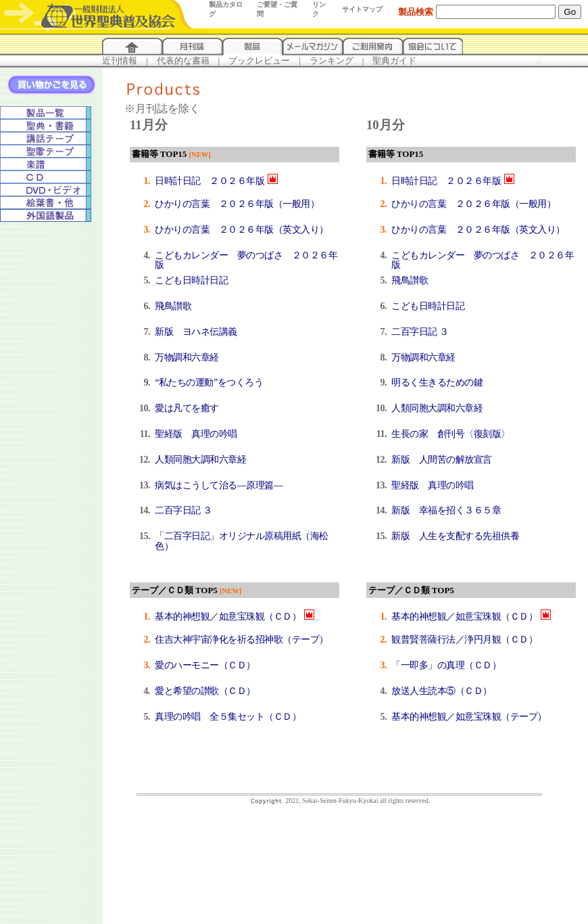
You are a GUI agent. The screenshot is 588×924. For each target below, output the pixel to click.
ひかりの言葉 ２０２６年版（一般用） (237, 204)
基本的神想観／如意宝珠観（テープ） (469, 717)
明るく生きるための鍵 (437, 383)
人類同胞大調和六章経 (200, 460)
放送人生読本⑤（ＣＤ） (442, 691)
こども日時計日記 (191, 280)
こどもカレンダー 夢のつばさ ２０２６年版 (246, 260)
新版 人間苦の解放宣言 (442, 460)
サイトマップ (362, 9)
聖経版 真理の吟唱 (196, 434)
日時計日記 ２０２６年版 (210, 181)
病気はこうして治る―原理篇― (219, 485)
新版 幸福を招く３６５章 (446, 510)
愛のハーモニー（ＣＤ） (205, 665)
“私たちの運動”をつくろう (209, 383)
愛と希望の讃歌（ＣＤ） (205, 691)
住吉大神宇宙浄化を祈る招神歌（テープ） (242, 640)
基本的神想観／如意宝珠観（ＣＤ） (228, 617)
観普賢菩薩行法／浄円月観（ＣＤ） (464, 640)
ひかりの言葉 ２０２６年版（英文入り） (242, 230)
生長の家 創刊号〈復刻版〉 (451, 434)
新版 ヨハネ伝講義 (196, 332)
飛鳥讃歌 (173, 306)
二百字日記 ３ (183, 510)
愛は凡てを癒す (187, 408)
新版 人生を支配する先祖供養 (455, 536)
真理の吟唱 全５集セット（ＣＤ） (228, 717)
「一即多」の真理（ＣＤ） (446, 665)
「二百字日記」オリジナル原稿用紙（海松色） (242, 541)
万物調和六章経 (187, 357)
